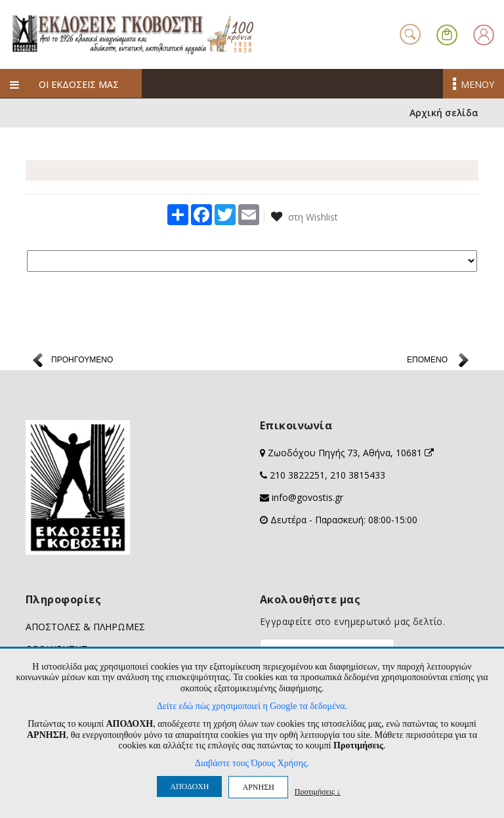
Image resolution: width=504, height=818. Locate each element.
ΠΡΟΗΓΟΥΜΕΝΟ (82, 360)
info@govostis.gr (307, 498)
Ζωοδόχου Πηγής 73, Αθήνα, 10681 (351, 453)
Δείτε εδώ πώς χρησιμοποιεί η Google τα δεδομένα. (252, 706)
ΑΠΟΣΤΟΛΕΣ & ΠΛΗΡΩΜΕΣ (85, 627)
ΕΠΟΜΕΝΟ (427, 360)
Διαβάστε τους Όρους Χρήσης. (252, 763)
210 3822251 (297, 476)
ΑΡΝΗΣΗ (258, 787)
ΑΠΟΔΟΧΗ (189, 786)
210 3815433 (358, 476)
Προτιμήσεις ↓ (318, 791)
